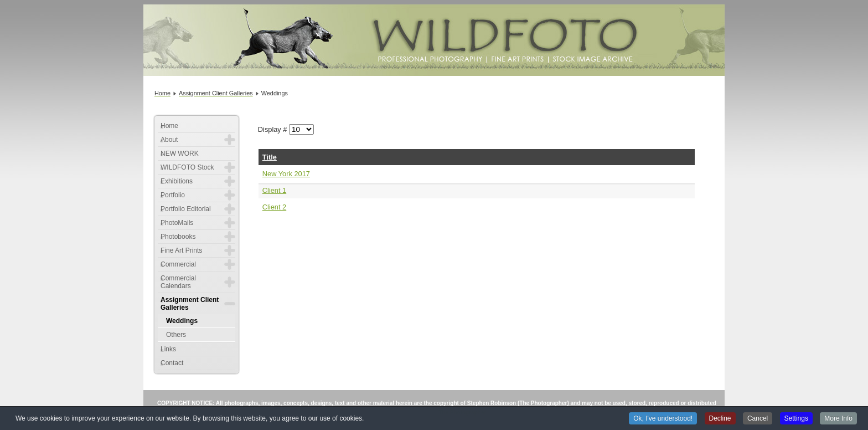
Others (176, 335)
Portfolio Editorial (186, 209)
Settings (796, 419)
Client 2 (274, 207)
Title (270, 157)
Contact (172, 363)
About (169, 140)
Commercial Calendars (178, 282)
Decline (720, 419)
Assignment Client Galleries (190, 304)
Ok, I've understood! (663, 419)
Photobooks (178, 237)
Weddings (182, 321)
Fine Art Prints (181, 250)
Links (168, 349)
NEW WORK (180, 153)
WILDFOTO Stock (187, 167)
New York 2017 (286, 174)
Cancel (758, 419)
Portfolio (173, 195)
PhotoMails (177, 223)
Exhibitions (177, 181)
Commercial (178, 264)
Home (169, 126)
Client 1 (274, 190)
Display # (273, 129)
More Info (838, 419)
